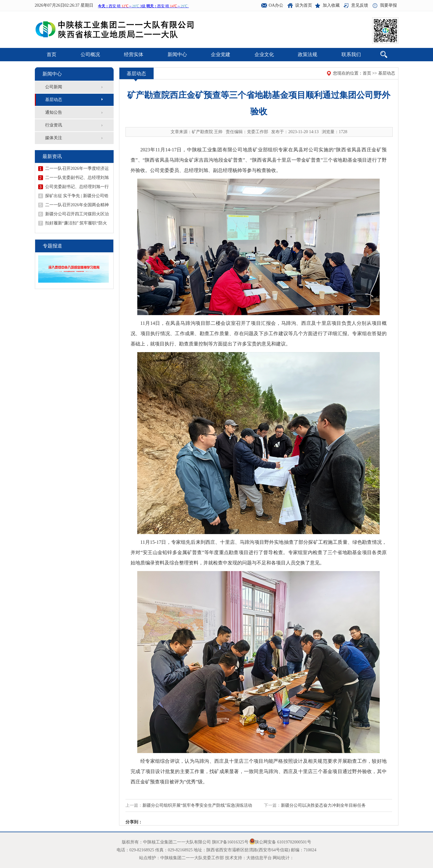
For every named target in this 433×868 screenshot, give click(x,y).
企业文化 (264, 54)
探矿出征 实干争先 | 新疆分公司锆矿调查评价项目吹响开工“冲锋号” (77, 196)
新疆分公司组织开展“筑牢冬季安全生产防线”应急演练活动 (197, 805)
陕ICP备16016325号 (230, 842)
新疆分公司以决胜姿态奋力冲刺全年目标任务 (323, 805)
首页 (52, 54)
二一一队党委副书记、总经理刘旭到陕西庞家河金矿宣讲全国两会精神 (77, 178)
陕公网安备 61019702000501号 (283, 842)
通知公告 (54, 112)
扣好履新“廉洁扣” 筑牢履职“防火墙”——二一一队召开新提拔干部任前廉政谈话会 (76, 223)
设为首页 (304, 5)
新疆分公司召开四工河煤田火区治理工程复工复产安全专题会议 (77, 214)
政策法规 (308, 54)
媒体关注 (54, 138)
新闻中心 (177, 54)
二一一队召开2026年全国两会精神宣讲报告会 (77, 205)
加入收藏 (331, 5)
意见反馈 (360, 5)
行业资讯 (54, 125)
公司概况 (90, 54)
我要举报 (388, 5)
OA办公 (276, 5)
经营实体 (134, 54)
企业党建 (221, 54)
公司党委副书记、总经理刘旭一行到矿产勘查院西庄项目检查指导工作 (77, 187)
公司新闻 (54, 87)
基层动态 (54, 100)
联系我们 (351, 54)
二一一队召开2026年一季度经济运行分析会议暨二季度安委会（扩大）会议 (77, 169)
